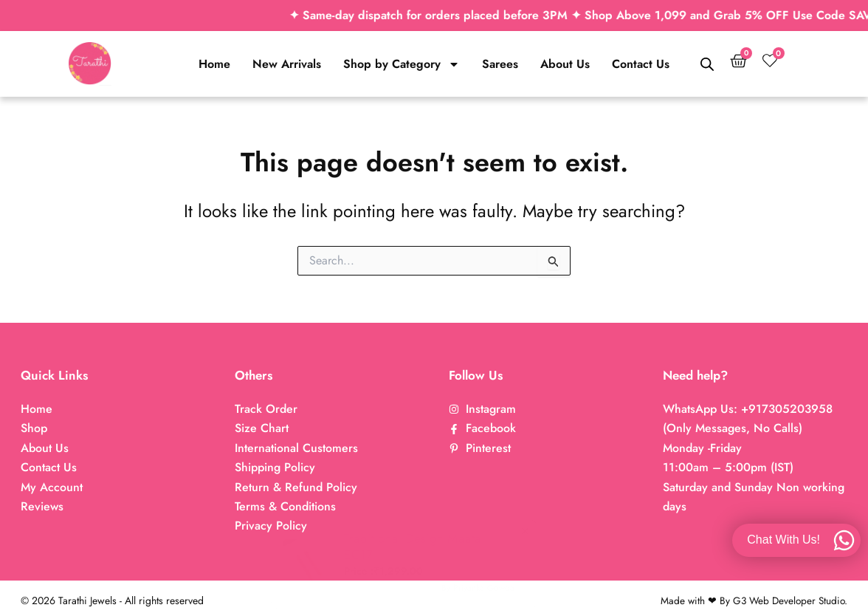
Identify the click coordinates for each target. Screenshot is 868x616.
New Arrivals (287, 64)
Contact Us (641, 64)
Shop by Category (402, 64)
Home (214, 64)
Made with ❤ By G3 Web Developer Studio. (751, 600)
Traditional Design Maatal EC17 (365, 547)
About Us (565, 64)
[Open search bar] (707, 64)
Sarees (500, 64)
